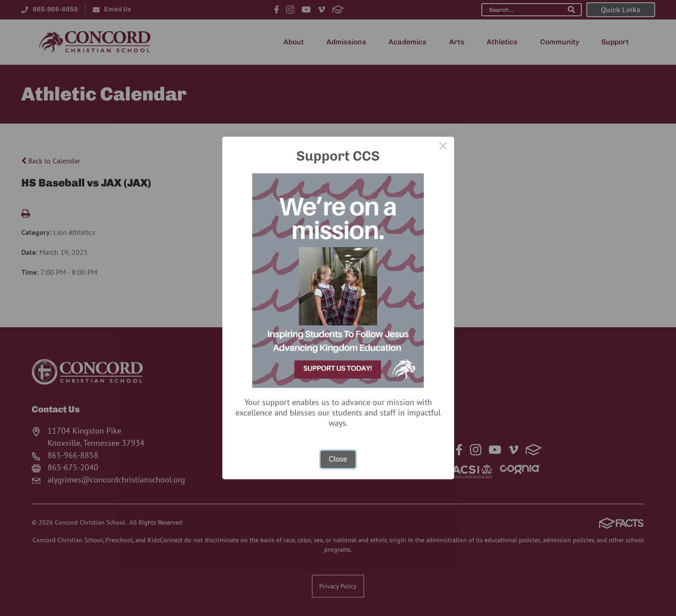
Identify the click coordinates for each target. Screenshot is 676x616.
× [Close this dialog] (443, 148)
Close (338, 459)
